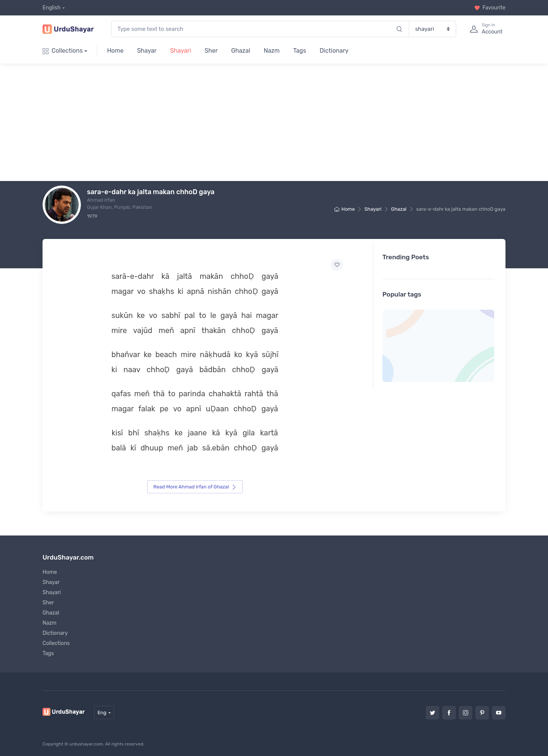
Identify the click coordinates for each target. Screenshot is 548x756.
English (52, 8)
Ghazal (241, 51)
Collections (63, 51)
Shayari (181, 51)
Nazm (272, 51)
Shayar (147, 51)
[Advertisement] (280, 122)
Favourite (490, 8)
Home (115, 51)
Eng (102, 712)
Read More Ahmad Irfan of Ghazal (195, 487)
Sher (211, 51)
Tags (300, 51)
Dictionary (334, 51)
